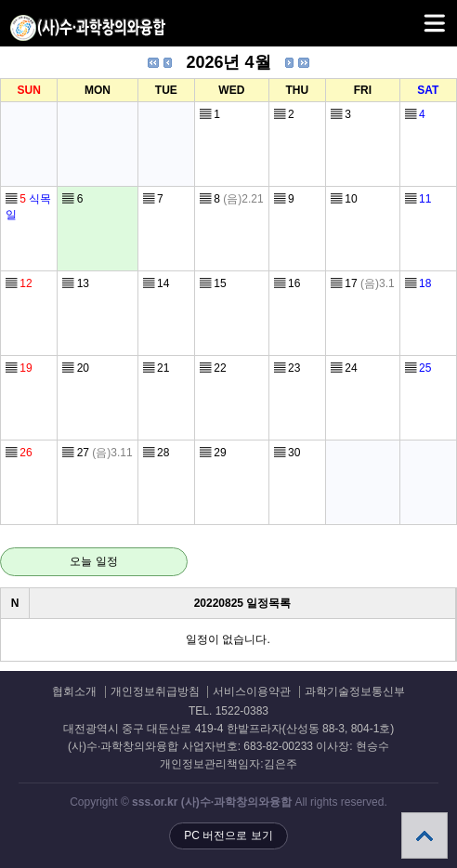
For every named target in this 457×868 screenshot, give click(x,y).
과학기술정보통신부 (355, 692)
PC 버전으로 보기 (228, 835)
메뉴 (411, 15)
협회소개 (74, 692)
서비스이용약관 (252, 692)
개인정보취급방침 (155, 692)
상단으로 (424, 835)
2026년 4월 (228, 62)
